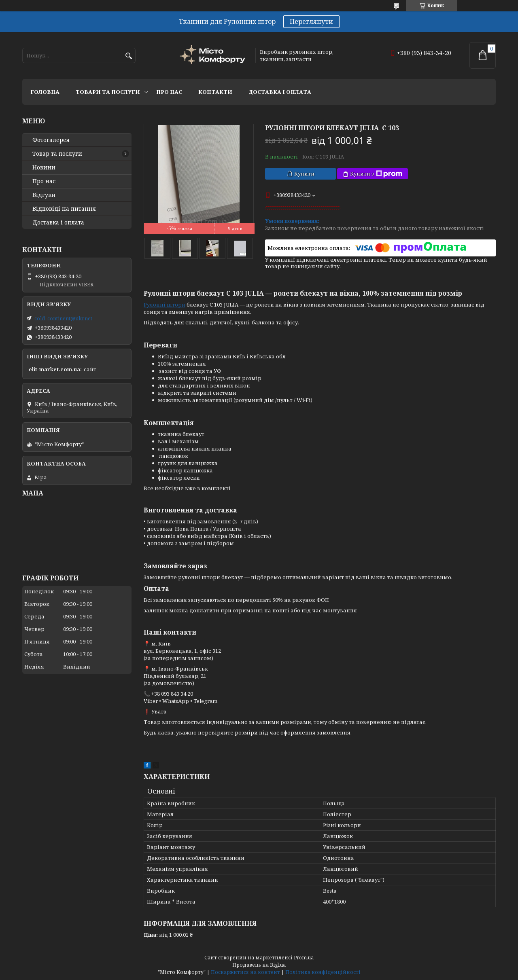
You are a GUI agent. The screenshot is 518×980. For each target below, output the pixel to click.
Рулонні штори (165, 305)
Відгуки (44, 195)
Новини (44, 167)
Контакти (215, 92)
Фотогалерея (51, 140)
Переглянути (311, 21)
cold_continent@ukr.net (63, 318)
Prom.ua (304, 958)
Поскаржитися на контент (245, 972)
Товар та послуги (57, 154)
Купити (304, 174)
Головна (45, 92)
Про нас (169, 92)
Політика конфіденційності (323, 972)
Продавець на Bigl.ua (259, 965)
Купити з (376, 174)
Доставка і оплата (280, 92)
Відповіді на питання (64, 209)
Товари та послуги (108, 92)
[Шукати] (128, 56)
